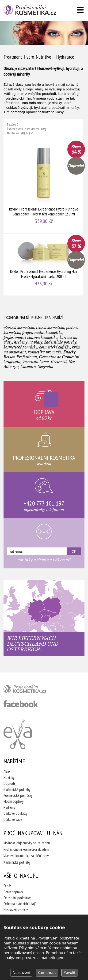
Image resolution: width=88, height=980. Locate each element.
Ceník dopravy (13, 892)
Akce (7, 772)
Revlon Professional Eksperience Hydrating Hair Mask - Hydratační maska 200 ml (44, 265)
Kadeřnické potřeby (17, 790)
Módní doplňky (13, 801)
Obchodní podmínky (17, 898)
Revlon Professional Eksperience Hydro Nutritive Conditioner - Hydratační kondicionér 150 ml (44, 186)
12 (27, 133)
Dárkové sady (13, 819)
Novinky (9, 778)
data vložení (32, 129)
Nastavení (21, 972)
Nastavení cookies (16, 910)
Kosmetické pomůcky (18, 795)
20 (22, 133)
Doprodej (10, 783)
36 (32, 133)
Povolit (70, 972)
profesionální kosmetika (33, 690)
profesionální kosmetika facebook (21, 704)
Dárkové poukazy (15, 813)
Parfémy (9, 807)
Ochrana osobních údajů (20, 904)
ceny (44, 129)
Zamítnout (47, 972)
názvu (19, 129)
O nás (8, 886)
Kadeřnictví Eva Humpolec (18, 734)
